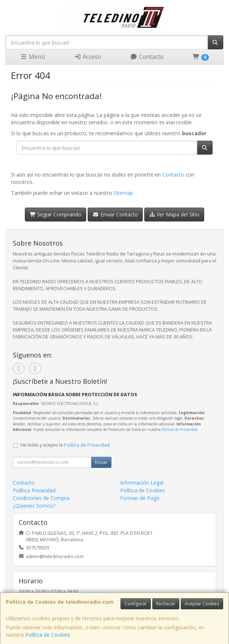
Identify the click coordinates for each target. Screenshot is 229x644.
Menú (33, 57)
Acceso (87, 57)
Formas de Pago (140, 498)
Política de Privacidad (180, 429)
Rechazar (166, 604)
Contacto (147, 57)
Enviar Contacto (115, 214)
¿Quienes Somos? (34, 506)
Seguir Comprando (56, 214)
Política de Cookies (48, 635)
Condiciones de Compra (41, 498)
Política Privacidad (34, 490)
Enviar (101, 462)
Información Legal (142, 483)
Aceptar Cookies (202, 604)
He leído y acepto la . (66, 445)
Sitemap (123, 193)
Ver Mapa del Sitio (174, 214)
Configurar (136, 604)
